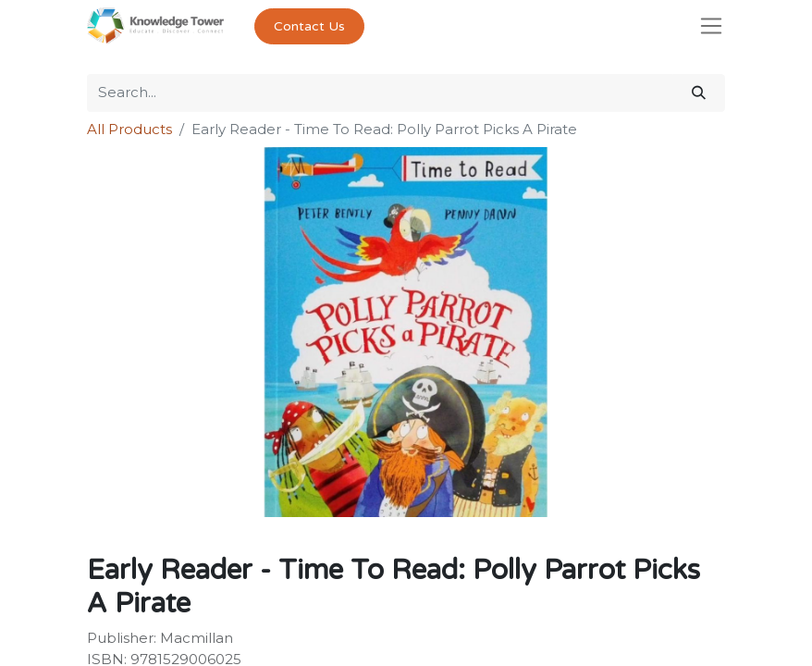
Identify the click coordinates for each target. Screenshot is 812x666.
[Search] (699, 93)
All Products (129, 129)
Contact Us (309, 26)
